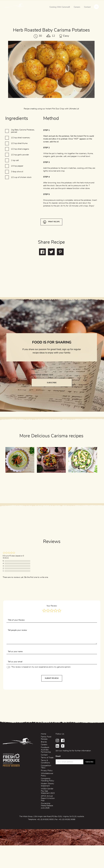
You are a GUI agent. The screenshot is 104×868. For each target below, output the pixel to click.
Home (43, 734)
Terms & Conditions (45, 762)
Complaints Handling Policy (47, 780)
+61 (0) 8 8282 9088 (67, 820)
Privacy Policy (47, 771)
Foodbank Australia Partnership (46, 750)
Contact (87, 7)
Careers (77, 7)
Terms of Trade (47, 758)
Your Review (52, 606)
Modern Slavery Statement (47, 785)
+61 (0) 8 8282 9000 (45, 820)
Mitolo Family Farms (15, 6)
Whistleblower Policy (47, 775)
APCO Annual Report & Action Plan (48, 798)
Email (35, 382)
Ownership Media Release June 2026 (47, 806)
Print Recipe (54, 234)
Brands (44, 742)
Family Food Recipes (46, 738)
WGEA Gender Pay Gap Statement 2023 (48, 791)
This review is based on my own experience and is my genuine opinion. (41, 667)
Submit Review (52, 678)
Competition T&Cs (46, 767)
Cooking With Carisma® (59, 7)
